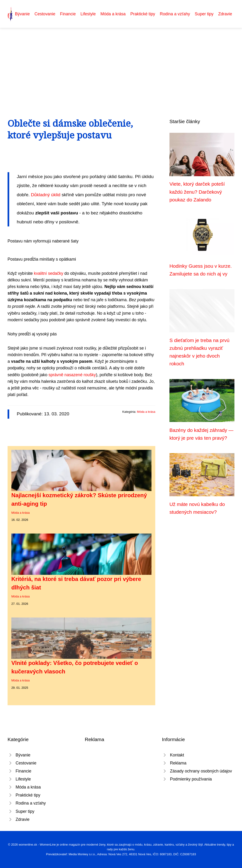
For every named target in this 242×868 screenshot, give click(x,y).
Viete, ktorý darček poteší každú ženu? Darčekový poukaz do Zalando (197, 192)
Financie (68, 14)
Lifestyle (88, 14)
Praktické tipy (143, 14)
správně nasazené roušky (72, 375)
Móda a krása (113, 14)
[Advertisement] (121, 63)
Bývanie (22, 14)
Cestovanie (45, 14)
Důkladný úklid (46, 195)
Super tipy (204, 14)
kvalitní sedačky (48, 273)
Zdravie (225, 14)
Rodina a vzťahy (175, 14)
